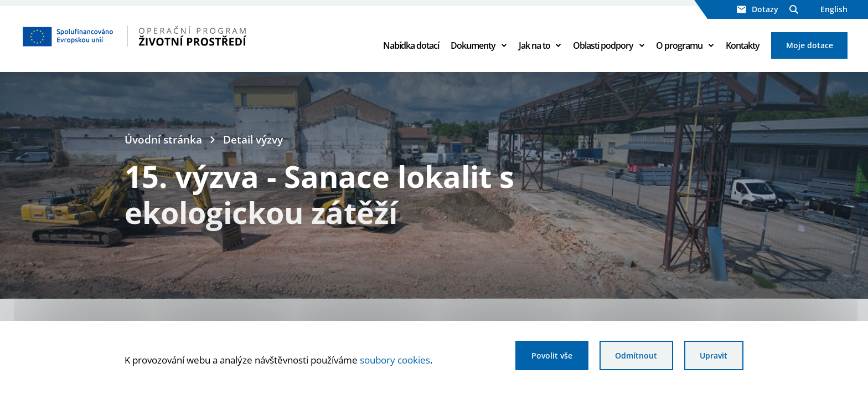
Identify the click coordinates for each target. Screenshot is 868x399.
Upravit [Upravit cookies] (714, 355)
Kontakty (743, 45)
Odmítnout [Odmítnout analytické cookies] (636, 355)
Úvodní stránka (163, 139)
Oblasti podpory (603, 45)
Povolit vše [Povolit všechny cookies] (552, 355)
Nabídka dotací (411, 45)
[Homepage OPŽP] (182, 36)
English (834, 9)
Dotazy (758, 9)
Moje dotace (810, 45)
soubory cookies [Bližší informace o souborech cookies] (395, 360)
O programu (679, 45)
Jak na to (534, 45)
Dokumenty (473, 45)
